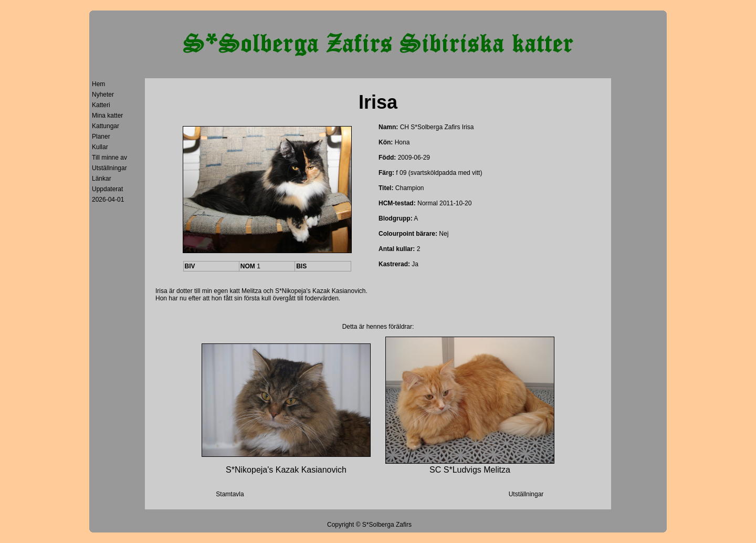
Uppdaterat (107, 189)
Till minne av (109, 158)
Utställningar (109, 168)
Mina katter (107, 116)
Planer (101, 137)
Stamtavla (230, 494)
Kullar (100, 147)
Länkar (102, 179)
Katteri (101, 105)
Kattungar (106, 126)
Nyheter (103, 95)
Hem (98, 84)
